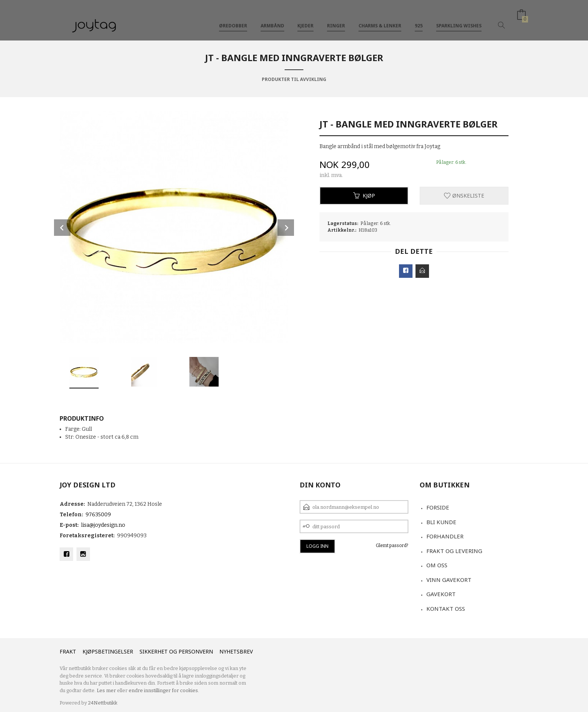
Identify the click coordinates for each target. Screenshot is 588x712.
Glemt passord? (392, 546)
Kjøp (364, 196)
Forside (438, 507)
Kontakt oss (446, 609)
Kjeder (305, 18)
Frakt (68, 651)
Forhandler (445, 536)
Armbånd (272, 18)
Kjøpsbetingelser (108, 651)
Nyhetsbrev (236, 651)
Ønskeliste (464, 196)
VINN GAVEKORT (449, 580)
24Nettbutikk (103, 703)
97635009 (98, 515)
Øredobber (233, 18)
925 (419, 18)
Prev (62, 228)
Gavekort (441, 594)
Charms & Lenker (380, 18)
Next (286, 228)
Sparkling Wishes (459, 18)
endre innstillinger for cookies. (164, 690)
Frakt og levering (454, 551)
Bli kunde (441, 522)
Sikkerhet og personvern (176, 651)
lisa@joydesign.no (103, 525)
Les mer (106, 690)
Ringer (336, 18)
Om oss (437, 565)
